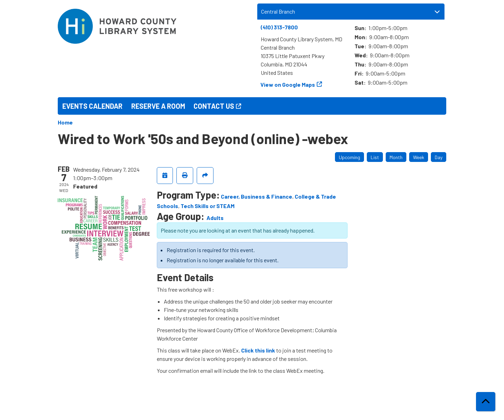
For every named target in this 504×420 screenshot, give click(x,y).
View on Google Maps (288, 84)
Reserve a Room (158, 106)
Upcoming (349, 157)
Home (65, 122)
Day (439, 157)
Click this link (258, 350)
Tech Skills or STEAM (208, 206)
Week (419, 157)
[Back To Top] (486, 402)
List (375, 157)
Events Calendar (92, 106)
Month (396, 157)
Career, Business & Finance (257, 196)
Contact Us (214, 106)
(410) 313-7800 (279, 27)
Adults (215, 218)
